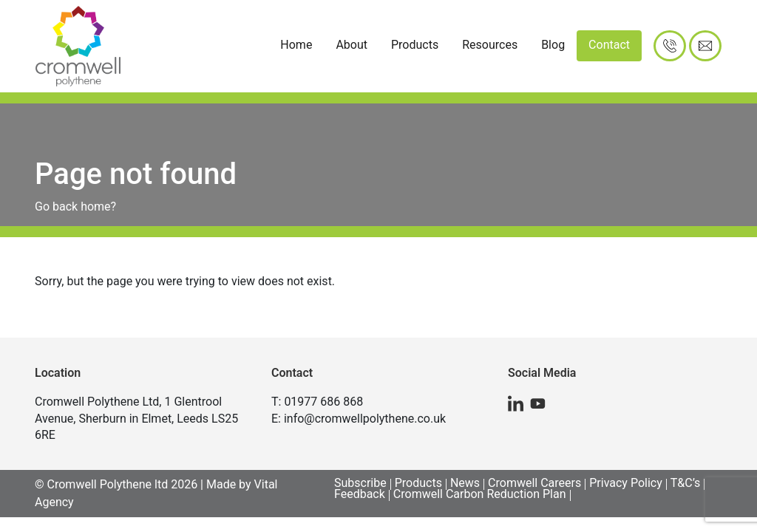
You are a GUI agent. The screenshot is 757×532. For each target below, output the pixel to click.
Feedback (360, 494)
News (465, 483)
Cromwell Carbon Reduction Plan (480, 494)
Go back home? (75, 207)
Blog (553, 45)
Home (296, 45)
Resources (490, 45)
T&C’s (686, 483)
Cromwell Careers (534, 483)
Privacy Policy (626, 483)
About (352, 45)
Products (415, 45)
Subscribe (360, 483)
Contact (609, 45)
